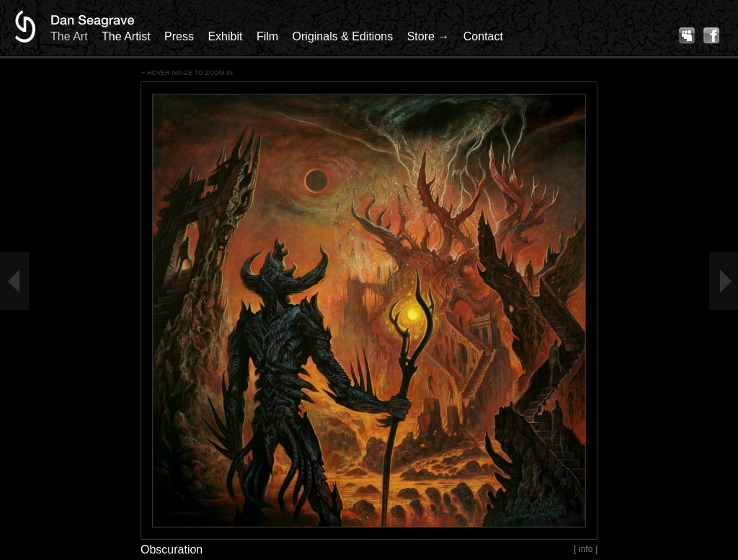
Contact (483, 36)
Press (179, 36)
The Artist (126, 36)
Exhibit (225, 36)
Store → (428, 36)
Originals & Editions (343, 36)
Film (267, 36)
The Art (69, 36)
